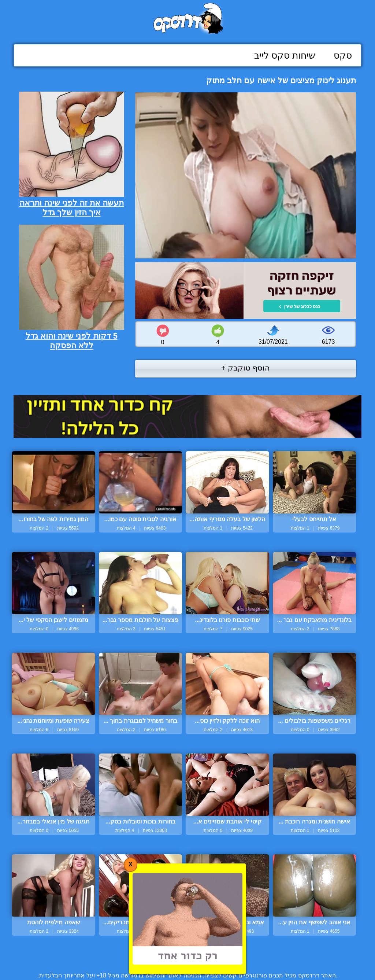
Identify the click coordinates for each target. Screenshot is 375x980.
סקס (343, 55)
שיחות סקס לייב (285, 55)
